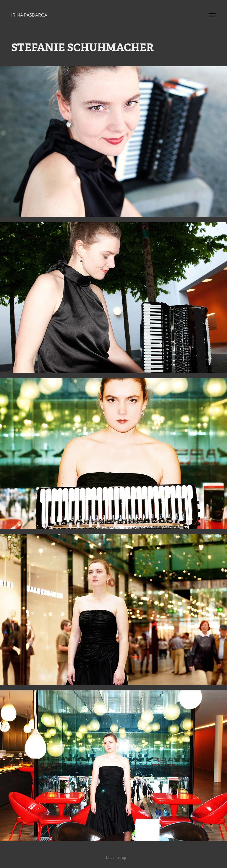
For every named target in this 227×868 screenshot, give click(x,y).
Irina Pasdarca (29, 15)
